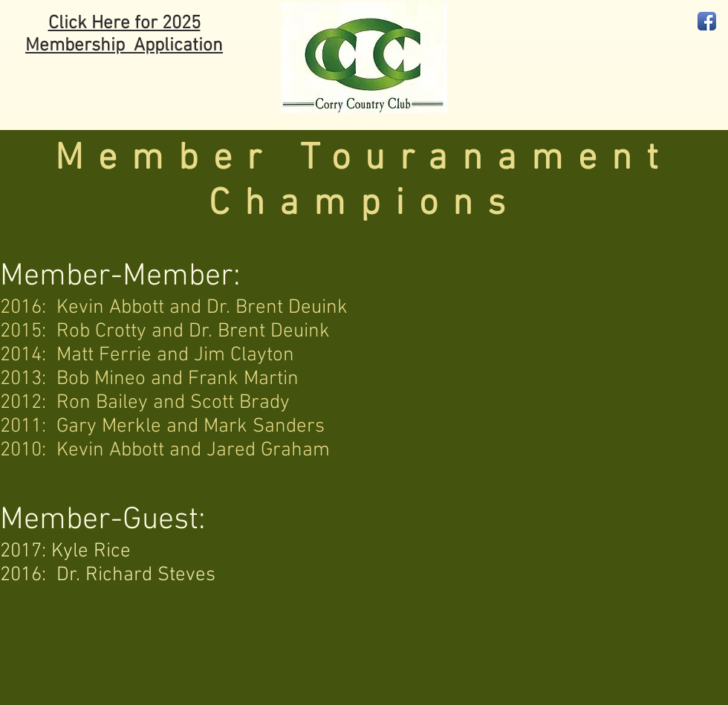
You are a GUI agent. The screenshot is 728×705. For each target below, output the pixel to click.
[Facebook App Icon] (707, 21)
